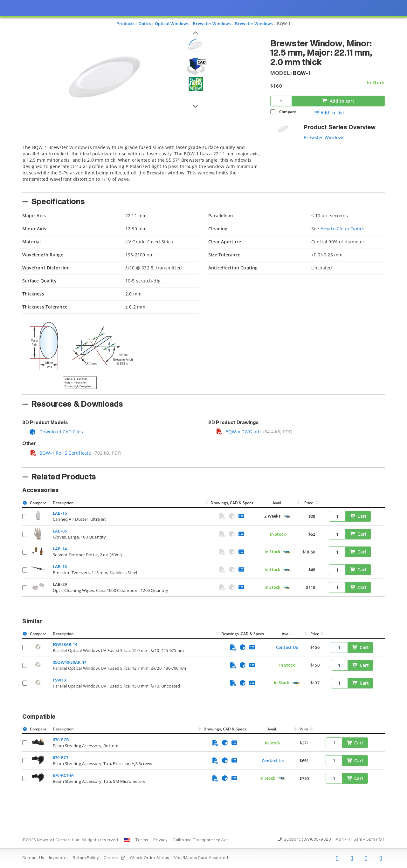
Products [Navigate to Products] (125, 24)
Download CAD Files (56, 432)
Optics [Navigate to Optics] (145, 24)
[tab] (141, 166)
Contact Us (287, 647)
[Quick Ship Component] (287, 516)
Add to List (329, 113)
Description (63, 503)
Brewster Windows (324, 137)
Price (309, 503)
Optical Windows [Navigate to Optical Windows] (172, 24)
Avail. (278, 503)
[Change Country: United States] (127, 840)
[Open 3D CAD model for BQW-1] (196, 67)
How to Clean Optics (343, 229)
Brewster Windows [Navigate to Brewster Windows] (212, 24)
